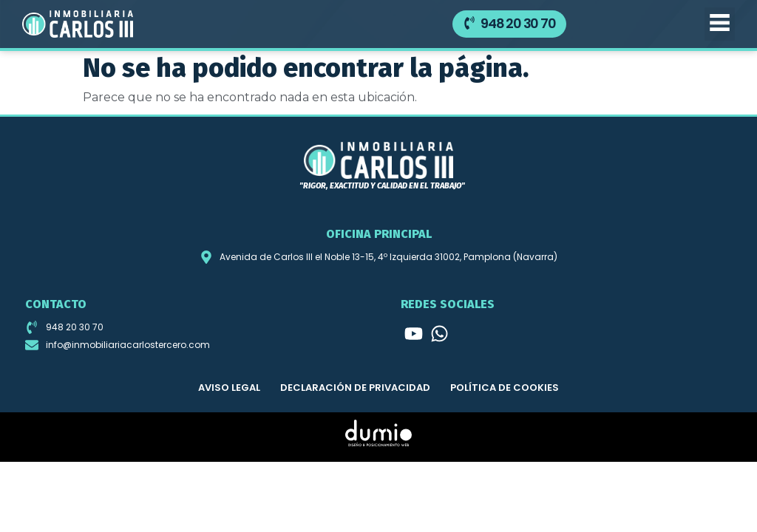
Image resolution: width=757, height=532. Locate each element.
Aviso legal (229, 388)
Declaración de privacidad (355, 388)
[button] (720, 24)
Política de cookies (505, 388)
